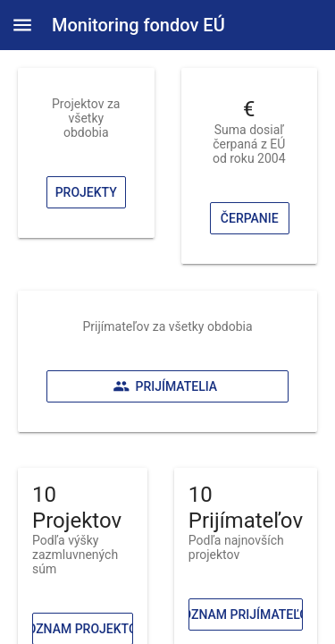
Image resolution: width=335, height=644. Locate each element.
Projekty (86, 192)
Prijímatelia (165, 386)
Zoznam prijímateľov (246, 614)
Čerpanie (249, 218)
